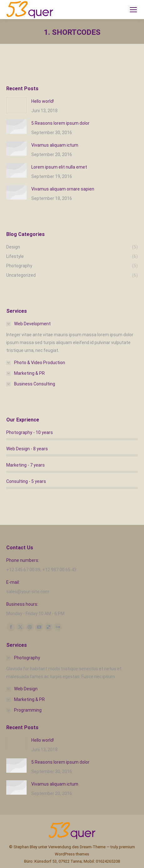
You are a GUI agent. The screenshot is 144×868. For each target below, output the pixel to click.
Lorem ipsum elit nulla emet (59, 167)
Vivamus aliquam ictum (55, 145)
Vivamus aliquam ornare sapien (63, 189)
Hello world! (43, 101)
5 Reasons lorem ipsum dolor (60, 123)
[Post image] (16, 105)
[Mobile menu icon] (133, 10)
